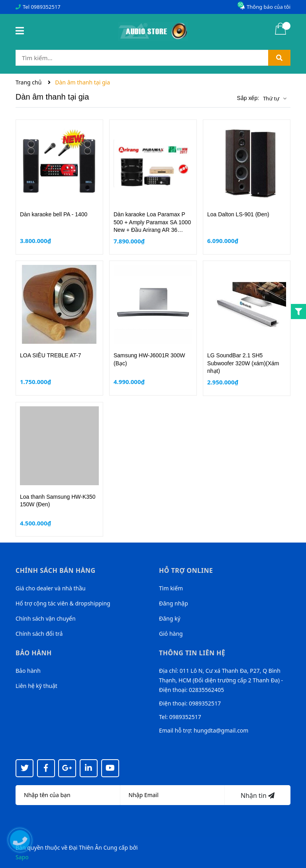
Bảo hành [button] (34, 653)
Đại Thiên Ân (85, 847)
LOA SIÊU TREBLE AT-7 (51, 355)
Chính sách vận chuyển (46, 618)
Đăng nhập (174, 603)
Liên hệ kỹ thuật (36, 686)
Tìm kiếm (171, 588)
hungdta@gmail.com (221, 730)
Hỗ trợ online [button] (186, 570)
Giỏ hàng (171, 634)
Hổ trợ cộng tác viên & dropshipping (63, 603)
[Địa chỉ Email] (173, 795)
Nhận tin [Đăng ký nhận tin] (258, 796)
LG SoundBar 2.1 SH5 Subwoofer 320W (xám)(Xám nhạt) (243, 363)
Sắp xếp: (248, 98)
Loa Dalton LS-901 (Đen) (238, 214)
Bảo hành (28, 671)
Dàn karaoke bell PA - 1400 (54, 214)
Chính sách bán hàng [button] (56, 570)
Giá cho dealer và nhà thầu (51, 588)
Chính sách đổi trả (39, 634)
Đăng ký (170, 618)
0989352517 (45, 7)
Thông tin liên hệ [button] (192, 653)
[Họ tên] (68, 795)
